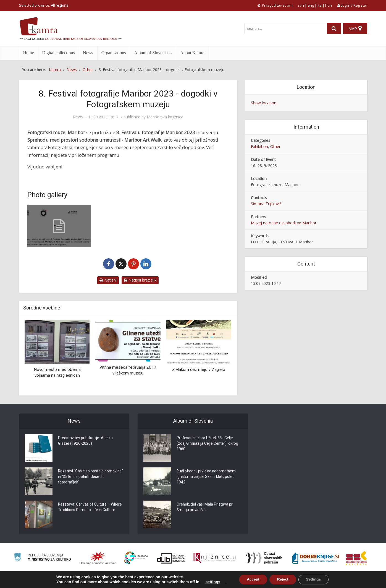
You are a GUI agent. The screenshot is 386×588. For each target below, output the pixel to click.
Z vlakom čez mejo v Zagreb (199, 370)
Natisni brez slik (140, 280)
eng (311, 5)
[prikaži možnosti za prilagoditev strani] (275, 5)
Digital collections (59, 53)
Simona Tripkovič (266, 204)
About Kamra (192, 53)
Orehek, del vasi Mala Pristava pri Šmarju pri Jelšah (205, 508)
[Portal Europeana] (136, 558)
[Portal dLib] (171, 558)
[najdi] (333, 28)
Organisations (114, 53)
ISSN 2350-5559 (355, 581)
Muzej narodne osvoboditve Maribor (284, 223)
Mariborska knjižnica (165, 117)
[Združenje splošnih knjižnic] (356, 558)
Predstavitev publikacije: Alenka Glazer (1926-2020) (86, 441)
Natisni (108, 280)
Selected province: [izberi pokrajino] (44, 5)
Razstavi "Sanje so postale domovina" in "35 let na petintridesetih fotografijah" (82, 477)
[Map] (355, 28)
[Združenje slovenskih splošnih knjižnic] (215, 558)
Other (275, 146)
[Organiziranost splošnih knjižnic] (98, 558)
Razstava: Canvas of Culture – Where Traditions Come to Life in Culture (90, 508)
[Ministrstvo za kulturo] (42, 558)
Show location (264, 103)
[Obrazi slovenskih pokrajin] (264, 558)
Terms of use (328, 581)
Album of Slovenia (151, 53)
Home (29, 53)
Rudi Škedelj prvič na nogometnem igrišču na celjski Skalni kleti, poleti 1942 (207, 477)
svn (301, 5)
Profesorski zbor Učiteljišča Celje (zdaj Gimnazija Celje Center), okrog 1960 (208, 444)
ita (320, 5)
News (88, 53)
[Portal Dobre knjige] (316, 558)
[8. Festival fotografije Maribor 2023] (59, 226)
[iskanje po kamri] (285, 28)
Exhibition (259, 146)
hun (329, 5)
